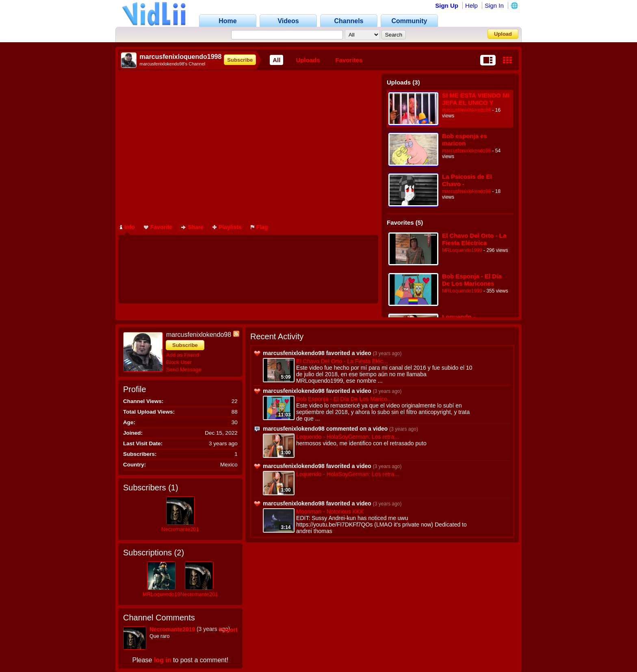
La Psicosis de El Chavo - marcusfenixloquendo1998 (475, 180)
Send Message (184, 370)
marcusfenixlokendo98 (466, 110)
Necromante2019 (182, 529)
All (276, 60)
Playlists (227, 227)
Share (192, 227)
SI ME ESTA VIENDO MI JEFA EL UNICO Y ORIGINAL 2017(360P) (476, 99)
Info (127, 227)
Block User (179, 362)
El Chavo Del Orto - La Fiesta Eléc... (342, 361)
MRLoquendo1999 (462, 250)
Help (471, 5)
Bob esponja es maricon (465, 140)
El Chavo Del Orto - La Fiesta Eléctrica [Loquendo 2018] (474, 239)
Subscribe (240, 60)
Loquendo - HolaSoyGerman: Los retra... (348, 437)
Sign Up (447, 5)
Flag (259, 227)
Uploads (308, 60)
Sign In (494, 5)
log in (163, 660)
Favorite (158, 227)
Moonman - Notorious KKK (330, 512)
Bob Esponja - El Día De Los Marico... (344, 399)
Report (229, 630)
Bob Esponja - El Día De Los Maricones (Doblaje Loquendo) (472, 280)
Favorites (349, 60)
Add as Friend (183, 355)
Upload (503, 34)
